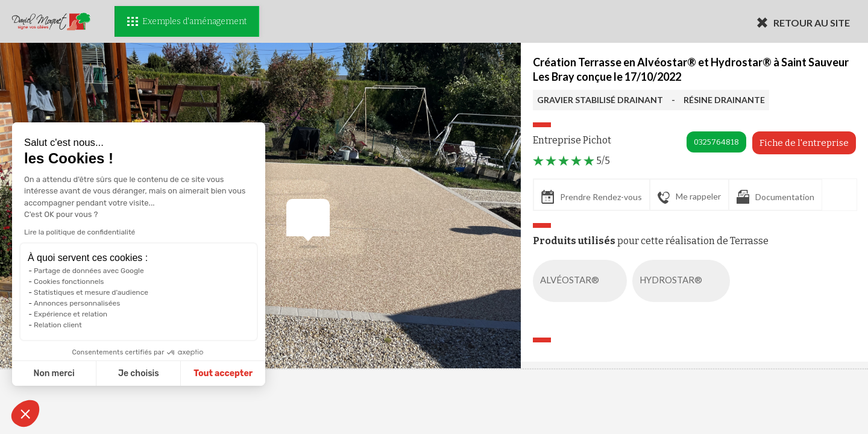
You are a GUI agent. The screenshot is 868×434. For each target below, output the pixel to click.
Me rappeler (689, 197)
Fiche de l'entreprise (804, 143)
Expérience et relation (71, 314)
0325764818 (716, 142)
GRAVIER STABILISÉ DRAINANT (600, 100)
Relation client (58, 325)
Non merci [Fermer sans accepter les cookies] (54, 373)
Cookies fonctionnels (69, 281)
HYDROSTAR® (684, 281)
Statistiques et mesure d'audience (91, 292)
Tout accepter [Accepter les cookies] (223, 373)
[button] (25, 414)
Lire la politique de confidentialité (80, 232)
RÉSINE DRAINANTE (724, 100)
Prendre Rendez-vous (592, 197)
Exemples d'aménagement (187, 21)
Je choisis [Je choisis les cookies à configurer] (139, 373)
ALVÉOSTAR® (582, 281)
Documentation (775, 197)
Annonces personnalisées (77, 303)
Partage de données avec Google (89, 271)
